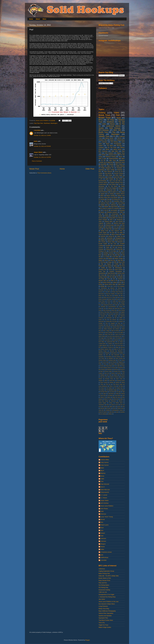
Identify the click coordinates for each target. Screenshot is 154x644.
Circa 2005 (122, 305)
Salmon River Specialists (106, 613)
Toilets (117, 393)
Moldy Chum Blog (104, 609)
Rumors (113, 373)
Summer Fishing (118, 173)
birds (108, 405)
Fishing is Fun (102, 251)
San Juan (109, 375)
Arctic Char (120, 290)
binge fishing (114, 207)
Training (123, 393)
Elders (110, 316)
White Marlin (119, 175)
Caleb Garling (121, 301)
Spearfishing (102, 273)
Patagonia (121, 362)
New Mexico (109, 357)
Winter (107, 149)
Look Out (111, 345)
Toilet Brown (111, 393)
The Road (101, 279)
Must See (113, 260)
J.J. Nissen (104, 498)
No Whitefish (110, 358)
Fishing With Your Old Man (116, 218)
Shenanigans (119, 268)
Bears (102, 196)
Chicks (106, 214)
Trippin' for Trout (103, 625)
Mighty (100, 260)
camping (105, 407)
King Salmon (108, 173)
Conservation (115, 214)
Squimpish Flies (103, 618)
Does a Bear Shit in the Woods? (109, 197)
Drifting (107, 216)
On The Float (112, 147)
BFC (109, 292)
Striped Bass (121, 140)
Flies (114, 132)
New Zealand (109, 153)
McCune (123, 347)
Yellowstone (101, 405)
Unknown (103, 538)
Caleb (102, 479)
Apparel (103, 194)
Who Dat (116, 399)
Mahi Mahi (115, 151)
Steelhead (47, 123)
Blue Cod (109, 295)
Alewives (120, 288)
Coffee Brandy (120, 166)
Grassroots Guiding (104, 590)
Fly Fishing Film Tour (117, 199)
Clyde (108, 247)
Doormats (111, 314)
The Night (120, 233)
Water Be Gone (116, 397)
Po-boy (102, 366)
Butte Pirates (102, 301)
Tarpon (120, 157)
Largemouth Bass (111, 342)
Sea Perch (122, 375)
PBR (115, 262)
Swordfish (104, 164)
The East (112, 233)
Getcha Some (113, 155)
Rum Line (107, 373)
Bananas (122, 210)
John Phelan (104, 509)
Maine (112, 140)
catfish (111, 407)
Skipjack (101, 381)
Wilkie (122, 399)
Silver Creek (119, 379)
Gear (100, 201)
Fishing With (119, 249)
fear (120, 283)
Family (100, 320)
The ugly (118, 392)
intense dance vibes (110, 284)
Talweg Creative (103, 277)
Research (122, 369)
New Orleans (117, 357)
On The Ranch (113, 186)
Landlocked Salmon (113, 126)
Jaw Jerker (102, 599)
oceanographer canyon (117, 410)
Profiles (116, 264)
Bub (117, 299)
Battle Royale (109, 179)
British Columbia (102, 299)
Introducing (120, 220)
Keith (36, 141)
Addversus (102, 569)
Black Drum (102, 295)
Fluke (119, 323)
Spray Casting (104, 382)
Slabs (106, 381)
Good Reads (107, 327)
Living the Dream (119, 344)
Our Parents (113, 362)
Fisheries (101, 249)
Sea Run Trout (104, 377)
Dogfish (123, 312)
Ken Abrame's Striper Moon (107, 604)
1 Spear (109, 286)
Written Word (119, 403)
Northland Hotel (112, 360)
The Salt (121, 122)
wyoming (101, 170)
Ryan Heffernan (112, 205)
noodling (108, 410)
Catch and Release (118, 246)
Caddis (114, 301)
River (102, 371)
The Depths (120, 277)
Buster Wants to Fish (105, 578)
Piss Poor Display (111, 188)
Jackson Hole (102, 258)
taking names (117, 149)
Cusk (105, 308)
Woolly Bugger (102, 403)
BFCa (101, 120)
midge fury (120, 236)
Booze (112, 124)
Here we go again (119, 332)
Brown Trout (105, 118)
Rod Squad (108, 266)
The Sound (112, 392)
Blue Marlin (119, 179)
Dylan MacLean (105, 490)
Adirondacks (104, 288)
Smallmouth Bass (111, 190)
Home (31, 19)
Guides (100, 173)
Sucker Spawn (103, 233)
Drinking (113, 216)
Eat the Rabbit (102, 218)
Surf (121, 275)
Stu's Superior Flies (117, 231)
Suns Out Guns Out (112, 275)
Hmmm (120, 138)
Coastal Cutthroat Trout (116, 183)
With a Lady (102, 159)
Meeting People (103, 351)
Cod (113, 247)
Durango (123, 314)
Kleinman (103, 514)
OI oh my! (116, 227)
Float (108, 199)
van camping (103, 414)
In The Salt (117, 338)
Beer (100, 171)
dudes (123, 234)
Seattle (103, 268)
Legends (101, 223)
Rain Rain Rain (39, 123)
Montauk (107, 353)
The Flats (121, 386)
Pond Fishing (121, 203)
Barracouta (101, 294)
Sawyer (103, 533)
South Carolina (119, 270)
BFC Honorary (103, 151)
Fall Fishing (114, 142)
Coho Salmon (112, 185)
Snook (110, 270)
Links (104, 124)
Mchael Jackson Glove (106, 349)
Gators (100, 327)
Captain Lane (121, 196)
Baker (102, 468)
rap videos (101, 238)
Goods (117, 253)
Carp (100, 214)
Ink (122, 257)
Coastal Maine (102, 185)
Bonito (100, 297)
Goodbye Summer (108, 253)
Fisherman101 (105, 492)
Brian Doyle (120, 297)
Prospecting (120, 368)
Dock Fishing (122, 310)
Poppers (109, 264)
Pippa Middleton (121, 364)
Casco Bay (116, 303)
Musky (118, 225)
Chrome (101, 247)
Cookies (121, 307)
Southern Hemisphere (116, 271)
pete (102, 555)
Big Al (102, 471)
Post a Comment (37, 161)
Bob (122, 295)
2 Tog (114, 286)
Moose (106, 260)
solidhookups (104, 557)
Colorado (104, 142)
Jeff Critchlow (105, 503)
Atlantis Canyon (119, 240)
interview (102, 408)
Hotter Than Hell (109, 334)
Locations (108, 223)
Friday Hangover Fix (107, 168)
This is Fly (102, 623)
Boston (102, 212)
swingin (102, 286)
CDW (121, 212)
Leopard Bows (102, 344)
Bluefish (116, 295)
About (38, 19)
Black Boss (120, 294)
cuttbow (115, 283)
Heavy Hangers (109, 332)
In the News (115, 257)
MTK (100, 347)
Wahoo (100, 175)
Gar (120, 251)
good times (117, 177)
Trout (108, 279)
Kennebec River (118, 201)
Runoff (119, 373)
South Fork (102, 271)
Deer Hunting (106, 310)
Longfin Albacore (103, 345)
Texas (102, 384)
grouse (119, 407)
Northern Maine (102, 360)
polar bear (112, 412)
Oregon (110, 262)
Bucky (102, 476)
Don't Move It (103, 314)
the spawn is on (115, 192)
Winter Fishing (107, 283)
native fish (101, 410)
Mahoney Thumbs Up (108, 347)
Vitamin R (103, 397)
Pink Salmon (112, 364)
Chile (116, 305)
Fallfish (121, 318)
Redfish (103, 205)
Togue (105, 393)
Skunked (101, 190)
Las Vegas (120, 342)
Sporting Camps (121, 381)
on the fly (106, 210)
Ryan (102, 528)
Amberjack (101, 290)
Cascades (108, 246)
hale (124, 407)
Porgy (123, 366)
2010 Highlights (121, 286)
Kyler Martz (101, 342)
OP (119, 360)
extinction (103, 236)
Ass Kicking (110, 194)
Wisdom (121, 401)
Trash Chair (103, 395)
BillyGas (103, 473)
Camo (109, 303)
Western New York (104, 281)
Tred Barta (110, 395)
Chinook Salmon (103, 183)
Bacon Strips (112, 242)
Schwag (121, 188)
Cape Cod (110, 166)
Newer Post (34, 169)
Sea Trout (122, 266)
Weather (106, 207)
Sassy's (115, 375)
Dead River (117, 308)
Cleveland (103, 307)
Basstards (120, 242)
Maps (117, 347)
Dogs (121, 197)
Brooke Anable (103, 244)
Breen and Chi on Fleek (110, 297)
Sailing (115, 266)
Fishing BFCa (110, 249)
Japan (122, 340)
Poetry (113, 203)
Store (44, 19)
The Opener (122, 390)
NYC (107, 355)
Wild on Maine (115, 234)
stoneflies (122, 412)
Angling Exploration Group (106, 571)
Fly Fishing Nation (104, 585)
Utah (124, 395)
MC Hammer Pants (104, 203)
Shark (110, 268)
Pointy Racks (109, 366)
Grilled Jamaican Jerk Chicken (111, 329)
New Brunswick (115, 355)
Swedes (111, 382)
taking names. (110, 138)
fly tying (110, 177)
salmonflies (110, 238)
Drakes (117, 314)
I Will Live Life (103, 592)
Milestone (101, 353)
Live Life (121, 185)
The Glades (109, 388)
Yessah (111, 164)
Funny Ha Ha (119, 171)
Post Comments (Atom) (44, 173)
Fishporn (121, 321)
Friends (112, 325)
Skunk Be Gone (120, 162)
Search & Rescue (114, 377)
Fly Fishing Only (103, 587)
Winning (119, 146)
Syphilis (117, 382)
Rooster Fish (117, 371)
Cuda (100, 308)
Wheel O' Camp (108, 399)
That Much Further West (106, 620)
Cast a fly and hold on (116, 181)
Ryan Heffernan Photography (107, 611)
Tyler (102, 536)
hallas (102, 549)
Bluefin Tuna (103, 132)
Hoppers (101, 334)
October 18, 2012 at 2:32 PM (42, 157)
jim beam (109, 408)
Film (106, 320)
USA (114, 279)
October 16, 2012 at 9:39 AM (42, 146)
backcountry (102, 177)
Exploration (109, 318)
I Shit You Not (108, 201)
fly (115, 407)
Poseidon (120, 168)
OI (114, 136)
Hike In (112, 220)
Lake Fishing (119, 222)
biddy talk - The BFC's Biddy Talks (109, 576)
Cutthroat (110, 308)
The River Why (104, 392)
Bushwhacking (102, 181)
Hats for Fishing (115, 331)
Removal (116, 369)
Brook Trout (104, 115)
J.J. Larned (104, 495)
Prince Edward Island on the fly (108, 368)
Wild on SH (114, 281)
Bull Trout (113, 244)
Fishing (102, 113)
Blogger (88, 640)
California (103, 303)
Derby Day (114, 310)
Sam (102, 530)
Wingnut (103, 544)
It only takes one (108, 340)
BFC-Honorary (104, 130)
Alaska (123, 192)
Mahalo (110, 258)
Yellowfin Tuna (104, 136)
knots (114, 408)
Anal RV (108, 290)
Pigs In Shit (122, 262)
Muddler (121, 353)
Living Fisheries (103, 606)
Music (108, 144)
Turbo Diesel (118, 395)
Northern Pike (103, 140)
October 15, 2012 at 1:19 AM (42, 135)
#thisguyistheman (120, 238)
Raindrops (109, 369)
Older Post (90, 169)
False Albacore (108, 171)
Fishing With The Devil (111, 321)
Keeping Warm (109, 222)
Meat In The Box (118, 349)
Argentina (110, 240)
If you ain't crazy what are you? (115, 336)
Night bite (120, 260)
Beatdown (120, 170)
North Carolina (119, 358)
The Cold (112, 277)
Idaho (123, 159)
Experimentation (114, 159)
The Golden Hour (119, 388)
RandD (116, 229)
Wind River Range (103, 401)
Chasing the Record (108, 305)
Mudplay (101, 355)
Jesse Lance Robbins (107, 506)
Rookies (122, 229)
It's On (103, 160)
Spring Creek (105, 231)
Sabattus (102, 375)
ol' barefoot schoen (106, 552)
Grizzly (106, 255)
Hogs (118, 255)
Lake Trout (112, 160)
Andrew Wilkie (105, 460)
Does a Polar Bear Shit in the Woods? (110, 312)
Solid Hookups (115, 128)
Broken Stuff (111, 299)
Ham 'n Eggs (106, 331)
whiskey (110, 414)
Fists (107, 323)
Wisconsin (113, 401)
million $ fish (121, 284)
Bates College (111, 170)
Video (117, 113)
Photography (118, 144)
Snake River (112, 381)
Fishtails (101, 323)
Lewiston (110, 344)
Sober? (101, 146)
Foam (107, 325)
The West (110, 146)
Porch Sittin (117, 366)
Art (105, 292)
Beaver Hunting (110, 196)
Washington (54, 123)
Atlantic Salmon (120, 194)
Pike (102, 264)
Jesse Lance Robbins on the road (108, 602)
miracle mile (120, 408)
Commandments (112, 307)
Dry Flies (120, 216)
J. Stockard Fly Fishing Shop (107, 597)
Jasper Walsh (38, 152)
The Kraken (101, 390)
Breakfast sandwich (112, 212)
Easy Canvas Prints (104, 580)
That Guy (108, 384)
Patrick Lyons (105, 525)
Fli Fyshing (102, 199)
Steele (119, 118)
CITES (109, 301)
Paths (100, 364)
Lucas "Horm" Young (107, 517)
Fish (118, 115)
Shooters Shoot (109, 379)
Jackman (116, 340)
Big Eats (101, 166)
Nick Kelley (108, 227)
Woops (111, 403)
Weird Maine (109, 175)
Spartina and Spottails (105, 616)
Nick (102, 522)
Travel (121, 190)
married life (111, 236)
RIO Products (102, 369)
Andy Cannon (105, 462)
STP (124, 373)
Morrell (103, 519)
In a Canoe (106, 257)
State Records (111, 273)
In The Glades (109, 338)
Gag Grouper (120, 325)
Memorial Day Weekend (116, 351)
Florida (103, 155)
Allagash (103, 240)
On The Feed (102, 262)
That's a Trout (113, 386)
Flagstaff (113, 323)
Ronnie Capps (108, 371)
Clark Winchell (105, 484)
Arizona (100, 292)
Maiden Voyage (119, 258)
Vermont (120, 279)
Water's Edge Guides (105, 627)
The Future (101, 388)
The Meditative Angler (112, 390)
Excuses (120, 247)
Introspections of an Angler (106, 594)
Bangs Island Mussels (118, 292)
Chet (102, 481)
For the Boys (113, 251)
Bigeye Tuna (121, 153)
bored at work (115, 405)
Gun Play (112, 255)
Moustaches (114, 353)
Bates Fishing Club (104, 573)
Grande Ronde (116, 327)
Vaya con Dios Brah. (104, 234)
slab (117, 412)
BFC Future (119, 164)
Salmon (121, 205)
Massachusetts (110, 225)
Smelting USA (102, 270)
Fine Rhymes (113, 320)
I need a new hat (119, 334)
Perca (105, 364)
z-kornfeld (37, 130)
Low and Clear (119, 345)
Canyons (101, 147)
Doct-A (103, 487)
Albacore (113, 288)
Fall (116, 318)
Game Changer (103, 220)
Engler (116, 316)
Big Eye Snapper (111, 294)
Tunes (100, 207)
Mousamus (102, 186)
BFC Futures (102, 242)
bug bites (122, 207)
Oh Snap (111, 120)
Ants (114, 290)
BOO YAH (117, 130)
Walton (109, 397)
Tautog (123, 382)
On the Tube (105, 362)
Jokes (100, 222)
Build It (121, 299)
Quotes (101, 128)
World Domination (103, 192)
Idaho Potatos (102, 336)
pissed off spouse (103, 412)
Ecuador (103, 316)
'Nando (103, 547)
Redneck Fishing (111, 157)
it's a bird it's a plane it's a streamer (110, 208)
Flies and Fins (103, 583)
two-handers (114, 210)
